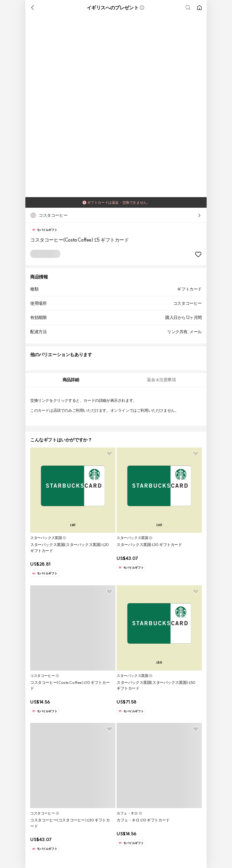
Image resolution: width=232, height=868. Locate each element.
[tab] (71, 380)
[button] (142, 8)
